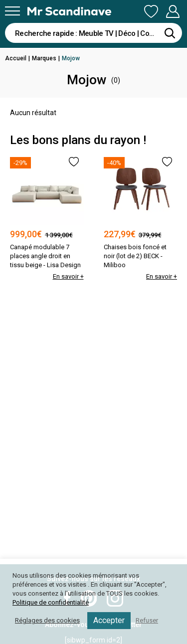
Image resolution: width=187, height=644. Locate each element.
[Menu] (12, 11)
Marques (44, 58)
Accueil (16, 58)
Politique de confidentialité (51, 602)
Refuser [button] (147, 620)
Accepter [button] (109, 620)
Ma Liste (151, 11)
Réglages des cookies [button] (47, 620)
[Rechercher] (170, 33)
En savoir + (68, 276)
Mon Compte (173, 11)
